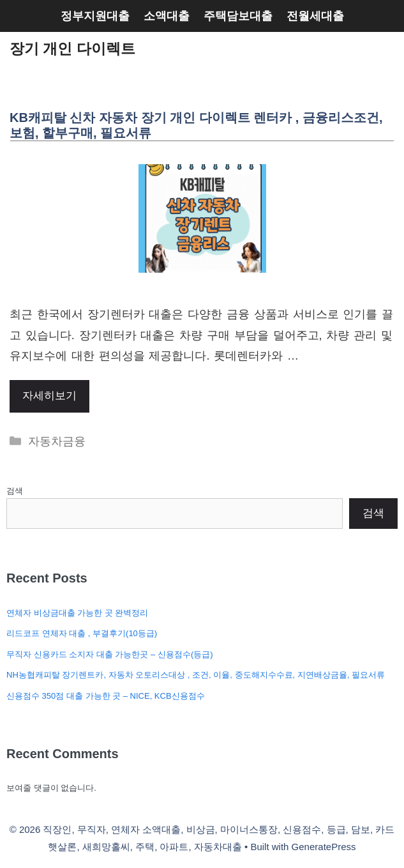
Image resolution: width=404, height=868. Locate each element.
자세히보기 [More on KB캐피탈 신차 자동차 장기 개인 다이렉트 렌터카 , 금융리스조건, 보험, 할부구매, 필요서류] (49, 396)
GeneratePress (324, 847)
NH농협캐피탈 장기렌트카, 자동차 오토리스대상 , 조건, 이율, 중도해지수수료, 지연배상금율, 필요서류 (196, 675)
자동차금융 (57, 441)
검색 (15, 491)
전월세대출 (315, 16)
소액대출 (167, 16)
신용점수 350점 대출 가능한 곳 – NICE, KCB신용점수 (106, 696)
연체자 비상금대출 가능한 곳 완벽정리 (77, 613)
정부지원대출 (95, 16)
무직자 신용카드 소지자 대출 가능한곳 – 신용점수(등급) (110, 654)
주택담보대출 (238, 16)
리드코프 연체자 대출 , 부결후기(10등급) (82, 633)
